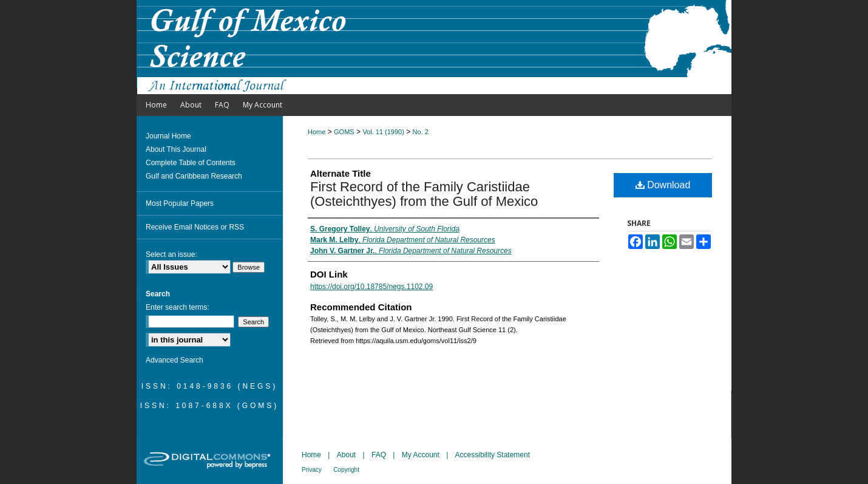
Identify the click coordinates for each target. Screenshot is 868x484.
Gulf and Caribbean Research (194, 176)
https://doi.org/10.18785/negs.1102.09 (371, 287)
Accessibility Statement (493, 455)
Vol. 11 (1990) (383, 132)
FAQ (379, 455)
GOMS (344, 132)
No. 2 (421, 132)
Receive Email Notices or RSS (195, 227)
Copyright (346, 470)
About (346, 455)
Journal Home (168, 136)
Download (663, 185)
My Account (421, 455)
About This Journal (176, 149)
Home (317, 132)
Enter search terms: (178, 307)
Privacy (312, 470)
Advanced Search (175, 360)
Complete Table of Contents (191, 163)
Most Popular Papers (180, 203)
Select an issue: (171, 254)
